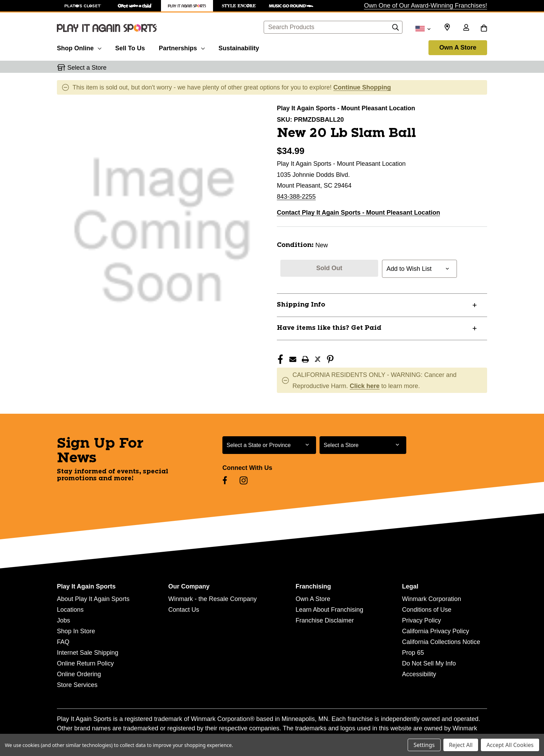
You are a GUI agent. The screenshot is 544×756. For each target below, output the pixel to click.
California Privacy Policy (436, 631)
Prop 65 (413, 653)
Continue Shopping (362, 87)
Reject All (461, 745)
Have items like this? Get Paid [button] (329, 328)
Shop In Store (76, 631)
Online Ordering (79, 674)
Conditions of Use (427, 610)
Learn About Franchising (329, 610)
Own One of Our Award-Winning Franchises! (426, 6)
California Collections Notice (441, 642)
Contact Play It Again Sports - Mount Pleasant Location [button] (358, 213)
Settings (424, 745)
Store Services (77, 685)
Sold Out (329, 268)
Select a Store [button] (87, 68)
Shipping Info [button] (301, 305)
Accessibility (419, 674)
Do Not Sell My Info (429, 663)
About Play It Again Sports (93, 599)
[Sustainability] (239, 47)
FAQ (63, 642)
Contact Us (184, 610)
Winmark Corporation (432, 599)
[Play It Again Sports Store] (187, 6)
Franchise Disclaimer (325, 620)
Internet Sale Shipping (88, 653)
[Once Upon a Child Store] (135, 6)
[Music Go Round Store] (291, 6)
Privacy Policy (422, 620)
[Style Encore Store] (239, 6)
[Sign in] (466, 28)
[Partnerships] (182, 47)
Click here (365, 386)
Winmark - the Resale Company (212, 599)
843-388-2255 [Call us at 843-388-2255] (296, 197)
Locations (70, 610)
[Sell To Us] (130, 47)
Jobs (63, 620)
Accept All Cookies (510, 745)
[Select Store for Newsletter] (363, 445)
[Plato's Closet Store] (83, 6)
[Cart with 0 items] (484, 28)
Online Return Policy (85, 663)
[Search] (396, 29)
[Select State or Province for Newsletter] (269, 445)
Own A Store (458, 48)
